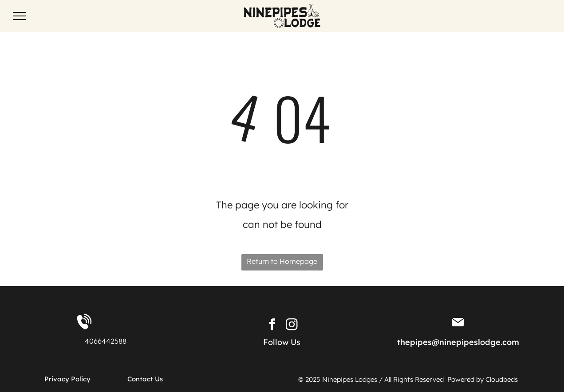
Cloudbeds (503, 379)
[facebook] (272, 326)
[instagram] (292, 326)
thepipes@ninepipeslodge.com (458, 342)
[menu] (20, 16)
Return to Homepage (282, 261)
